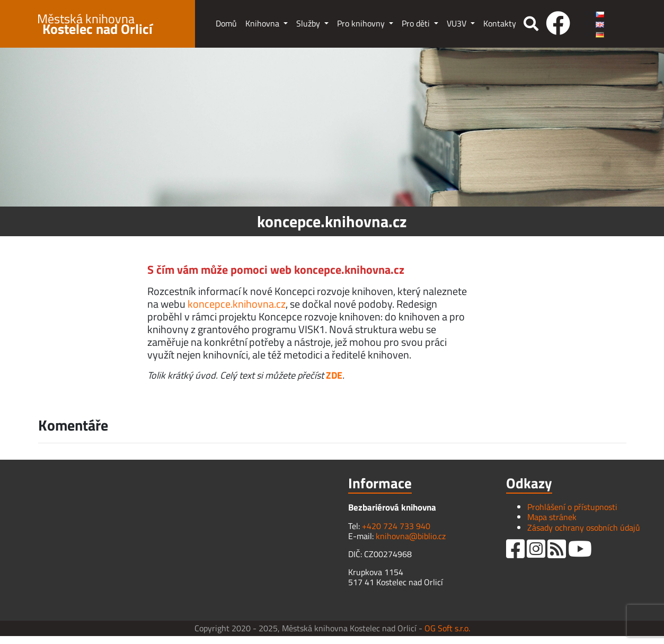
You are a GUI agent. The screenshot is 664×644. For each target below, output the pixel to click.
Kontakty (500, 23)
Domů (226, 23)
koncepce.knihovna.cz (237, 304)
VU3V (458, 23)
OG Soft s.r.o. (447, 628)
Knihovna (263, 23)
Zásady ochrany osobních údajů (584, 527)
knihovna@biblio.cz (411, 536)
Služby (309, 23)
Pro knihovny (362, 23)
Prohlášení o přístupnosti (572, 507)
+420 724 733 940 (396, 526)
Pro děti (417, 23)
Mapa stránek (552, 517)
